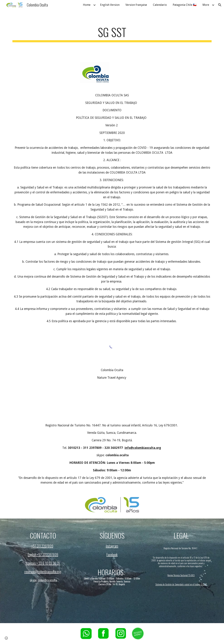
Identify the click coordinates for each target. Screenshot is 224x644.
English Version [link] (110, 5)
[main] (112, 34)
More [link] (206, 5)
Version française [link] (136, 5)
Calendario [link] (160, 5)
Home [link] (87, 5)
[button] (220, 5)
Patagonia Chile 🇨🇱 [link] (185, 5)
